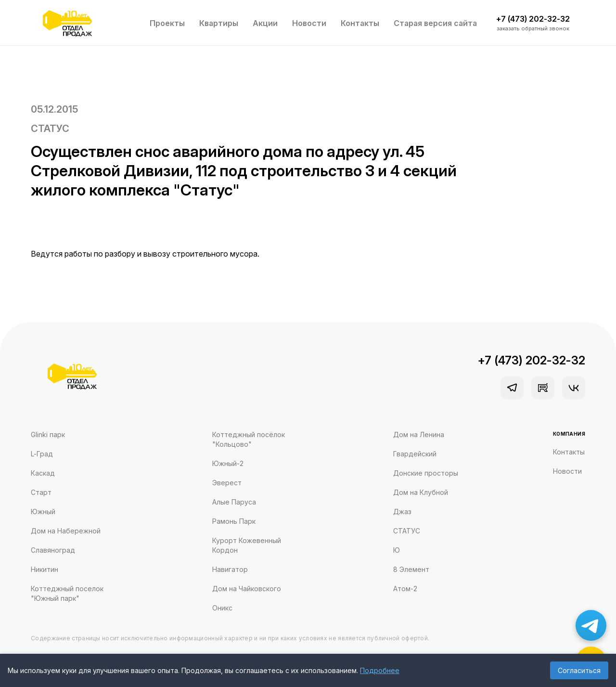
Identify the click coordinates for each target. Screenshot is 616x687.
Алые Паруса (234, 502)
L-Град (42, 454)
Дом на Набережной (66, 531)
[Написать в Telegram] (591, 625)
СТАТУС (50, 129)
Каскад (43, 473)
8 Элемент (411, 569)
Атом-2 (405, 589)
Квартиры (219, 23)
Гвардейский (415, 454)
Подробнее (380, 670)
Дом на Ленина (419, 434)
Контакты (360, 23)
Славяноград (53, 550)
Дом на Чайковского (247, 589)
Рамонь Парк (234, 521)
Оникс (222, 608)
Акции (265, 23)
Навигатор (230, 569)
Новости (309, 23)
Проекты (167, 23)
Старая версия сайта (435, 23)
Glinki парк (48, 434)
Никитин (45, 569)
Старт (41, 492)
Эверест (227, 483)
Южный (43, 512)
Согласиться (579, 670)
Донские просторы (426, 473)
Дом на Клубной (421, 492)
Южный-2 (228, 463)
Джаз (402, 512)
